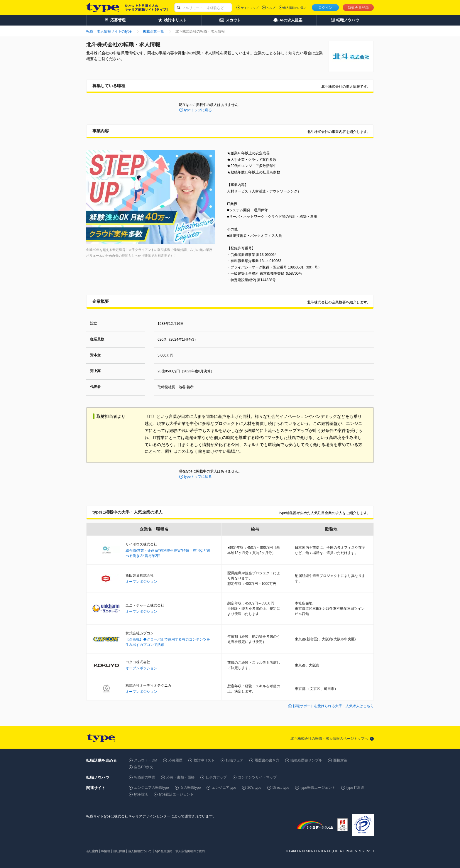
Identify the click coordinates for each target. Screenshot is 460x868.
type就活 (141, 794)
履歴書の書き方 (267, 760)
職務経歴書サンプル (306, 760)
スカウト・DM (146, 760)
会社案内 (92, 851)
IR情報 (106, 851)
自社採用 (119, 851)
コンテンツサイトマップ (257, 777)
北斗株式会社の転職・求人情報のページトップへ (329, 739)
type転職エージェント (318, 788)
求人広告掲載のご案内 (190, 851)
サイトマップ (250, 8)
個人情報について (140, 851)
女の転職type (191, 788)
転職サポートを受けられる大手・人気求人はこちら (333, 706)
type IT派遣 (355, 788)
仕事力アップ (216, 777)
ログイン (325, 8)
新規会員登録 (358, 8)
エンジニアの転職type (152, 788)
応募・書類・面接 (180, 777)
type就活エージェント (176, 794)
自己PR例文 (144, 767)
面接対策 (340, 760)
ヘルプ (271, 8)
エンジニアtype (224, 788)
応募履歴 (175, 760)
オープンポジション (141, 582)
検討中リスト (204, 760)
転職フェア (235, 760)
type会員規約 (164, 851)
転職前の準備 (145, 777)
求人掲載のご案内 (295, 8)
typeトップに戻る (198, 110)
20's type (254, 788)
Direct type (281, 788)
